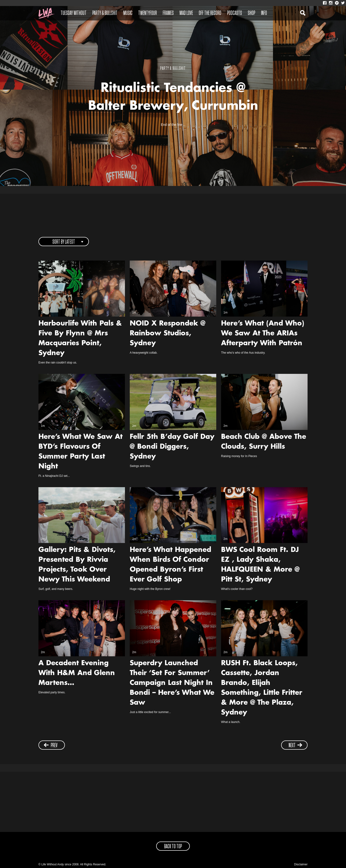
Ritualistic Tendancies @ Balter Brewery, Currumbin (173, 98)
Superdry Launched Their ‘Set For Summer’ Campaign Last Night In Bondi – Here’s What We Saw (172, 683)
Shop (251, 13)
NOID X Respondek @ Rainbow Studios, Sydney (168, 334)
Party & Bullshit (105, 13)
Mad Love (186, 13)
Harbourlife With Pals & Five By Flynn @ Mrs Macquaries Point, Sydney (80, 339)
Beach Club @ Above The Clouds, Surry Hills (264, 442)
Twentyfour (148, 13)
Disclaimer (301, 864)
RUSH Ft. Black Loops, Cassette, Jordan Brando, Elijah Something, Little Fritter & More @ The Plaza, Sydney (262, 688)
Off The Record (210, 13)
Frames (168, 13)
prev (51, 745)
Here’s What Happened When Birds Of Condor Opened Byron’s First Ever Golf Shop (170, 565)
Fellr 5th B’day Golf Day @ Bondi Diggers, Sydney (172, 447)
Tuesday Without (74, 13)
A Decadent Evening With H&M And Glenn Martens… (77, 673)
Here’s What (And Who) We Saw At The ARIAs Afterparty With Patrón (263, 334)
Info (264, 13)
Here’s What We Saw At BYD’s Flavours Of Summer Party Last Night (80, 452)
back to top (173, 847)
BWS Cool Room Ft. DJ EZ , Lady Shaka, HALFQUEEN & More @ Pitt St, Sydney (260, 565)
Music (128, 13)
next (296, 745)
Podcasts (235, 13)
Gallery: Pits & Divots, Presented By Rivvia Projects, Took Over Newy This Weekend (77, 565)
